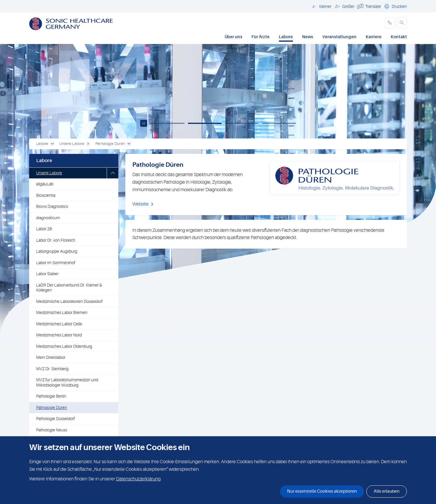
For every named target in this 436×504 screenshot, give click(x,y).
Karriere (374, 37)
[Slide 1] (168, 123)
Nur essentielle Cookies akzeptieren (322, 491)
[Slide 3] (242, 123)
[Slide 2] (205, 123)
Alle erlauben (387, 491)
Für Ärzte (261, 37)
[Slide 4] (279, 123)
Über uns (233, 37)
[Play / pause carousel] (144, 123)
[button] (321, 6)
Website (140, 204)
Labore (286, 37)
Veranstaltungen (339, 37)
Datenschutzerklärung (138, 479)
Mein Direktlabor (51, 357)
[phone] (390, 23)
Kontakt (399, 37)
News (308, 37)
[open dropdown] (52, 144)
